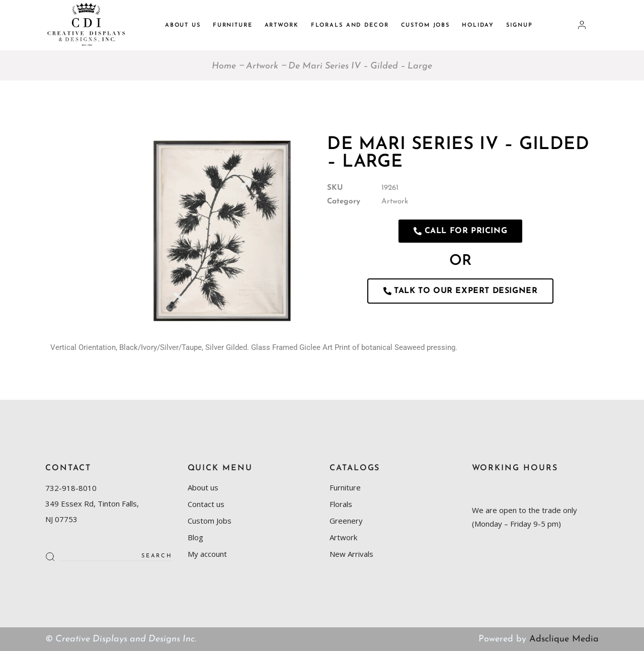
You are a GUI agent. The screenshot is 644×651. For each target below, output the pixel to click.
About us (203, 487)
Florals (341, 504)
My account (207, 554)
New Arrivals (351, 554)
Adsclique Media (564, 639)
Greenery (346, 521)
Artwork (395, 202)
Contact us (206, 504)
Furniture (345, 487)
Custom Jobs (210, 521)
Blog (195, 537)
